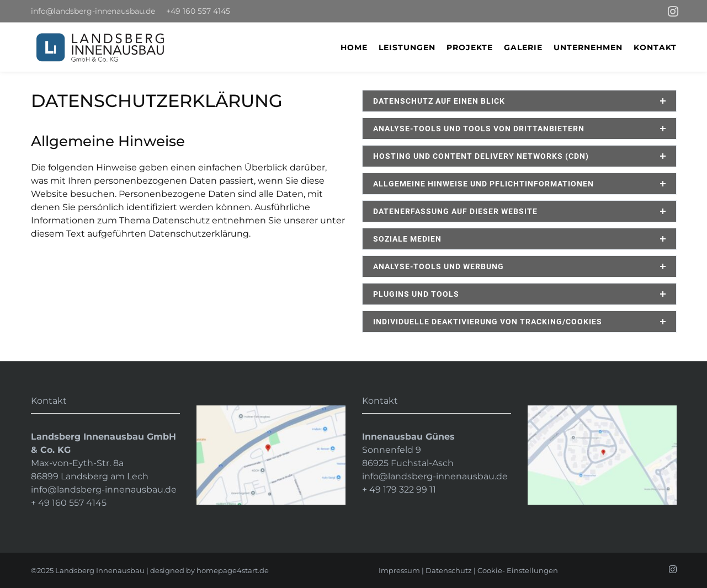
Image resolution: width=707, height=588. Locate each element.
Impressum (399, 570)
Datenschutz (449, 570)
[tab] (519, 101)
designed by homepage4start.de (209, 570)
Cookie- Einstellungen (518, 570)
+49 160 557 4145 (198, 11)
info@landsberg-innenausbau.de (93, 11)
